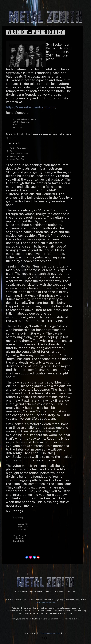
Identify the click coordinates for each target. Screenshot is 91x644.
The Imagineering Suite (50, 633)
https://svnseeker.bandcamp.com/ (31, 107)
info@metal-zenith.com (45, 602)
